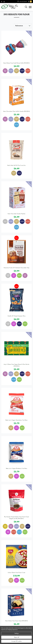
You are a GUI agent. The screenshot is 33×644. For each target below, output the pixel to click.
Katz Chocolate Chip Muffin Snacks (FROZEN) (16, 111)
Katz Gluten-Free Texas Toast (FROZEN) (16, 621)
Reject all (17, 637)
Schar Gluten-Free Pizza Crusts (16, 573)
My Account (22, 2)
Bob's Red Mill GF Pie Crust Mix (17, 165)
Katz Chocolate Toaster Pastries (16, 214)
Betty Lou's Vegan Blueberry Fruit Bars (17, 468)
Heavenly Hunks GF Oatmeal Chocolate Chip (16, 268)
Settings (17, 633)
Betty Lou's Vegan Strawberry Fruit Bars (16, 420)
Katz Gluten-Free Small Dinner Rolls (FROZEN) (16, 63)
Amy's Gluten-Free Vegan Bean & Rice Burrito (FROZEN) (16, 365)
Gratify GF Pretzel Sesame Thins (17, 316)
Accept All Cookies (17, 641)
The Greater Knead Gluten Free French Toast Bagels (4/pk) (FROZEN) (16, 518)
